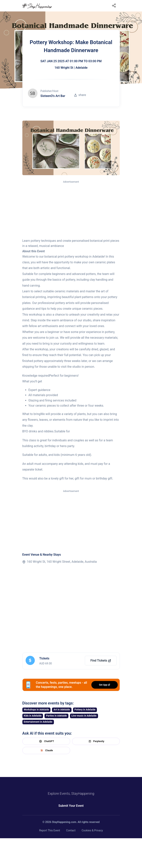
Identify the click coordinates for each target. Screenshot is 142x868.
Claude (46, 750)
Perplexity (96, 741)
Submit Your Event (71, 806)
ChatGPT (46, 741)
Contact (71, 830)
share (80, 95)
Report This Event (50, 830)
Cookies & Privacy (92, 830)
